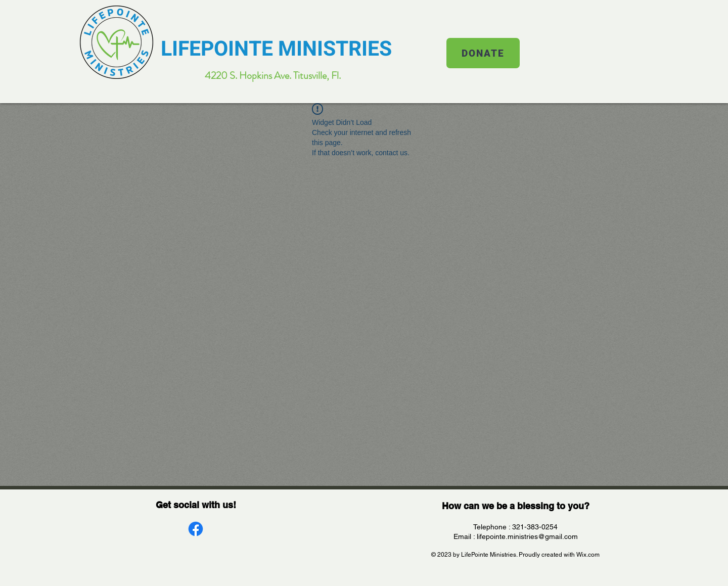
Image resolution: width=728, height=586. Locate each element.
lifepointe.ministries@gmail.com (527, 536)
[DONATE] (483, 53)
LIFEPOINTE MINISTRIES (276, 49)
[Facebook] (196, 529)
